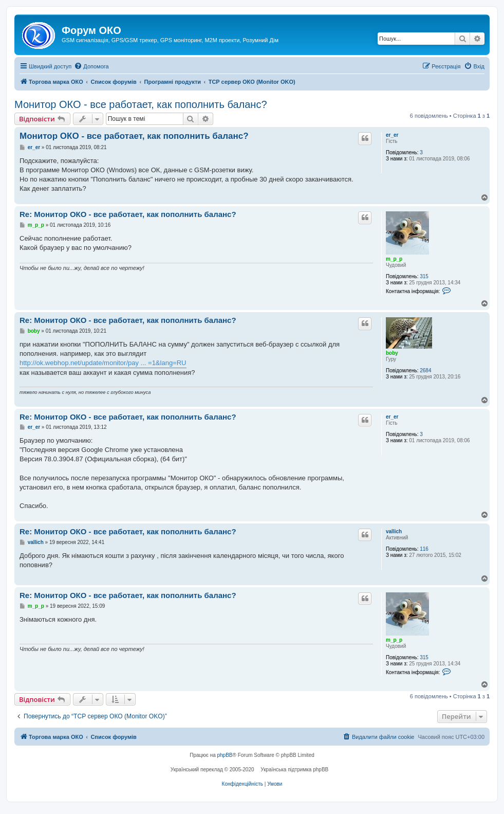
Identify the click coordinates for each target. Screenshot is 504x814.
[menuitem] (91, 66)
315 (424, 276)
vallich (394, 531)
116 (424, 549)
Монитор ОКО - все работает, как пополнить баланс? (141, 104)
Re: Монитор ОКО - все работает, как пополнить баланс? (128, 214)
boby (392, 353)
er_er (392, 135)
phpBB (225, 755)
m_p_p (394, 259)
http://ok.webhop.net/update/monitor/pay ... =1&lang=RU (103, 363)
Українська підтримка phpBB (294, 770)
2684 (425, 370)
